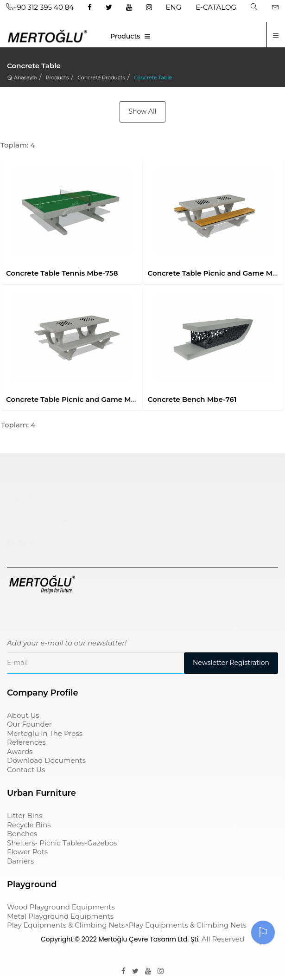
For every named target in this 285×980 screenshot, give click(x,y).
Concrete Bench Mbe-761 (192, 399)
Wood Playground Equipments (61, 907)
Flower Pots (27, 852)
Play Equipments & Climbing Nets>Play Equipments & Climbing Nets (127, 925)
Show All (142, 111)
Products (125, 36)
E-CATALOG (216, 7)
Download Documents (46, 760)
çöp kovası (28, 497)
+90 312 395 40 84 (40, 7)
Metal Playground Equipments (60, 916)
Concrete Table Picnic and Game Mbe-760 (81, 399)
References (26, 742)
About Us (23, 715)
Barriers (20, 861)
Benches (22, 834)
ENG (174, 7)
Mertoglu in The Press (45, 733)
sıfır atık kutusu (38, 519)
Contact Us (26, 770)
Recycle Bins (29, 825)
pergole (22, 542)
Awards (20, 751)
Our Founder (29, 724)
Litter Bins (25, 816)
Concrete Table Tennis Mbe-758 (62, 273)
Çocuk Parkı (31, 474)
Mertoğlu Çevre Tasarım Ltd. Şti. (149, 939)
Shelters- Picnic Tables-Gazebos (62, 843)
